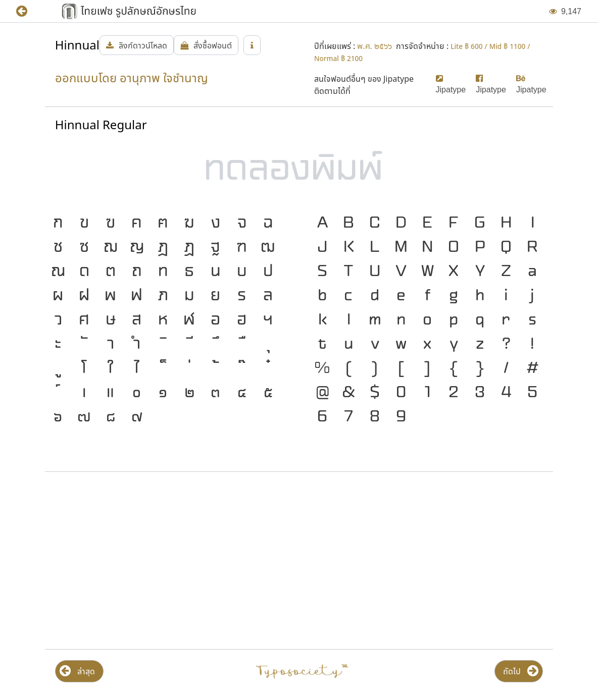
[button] (29, 11)
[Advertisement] (170, 561)
